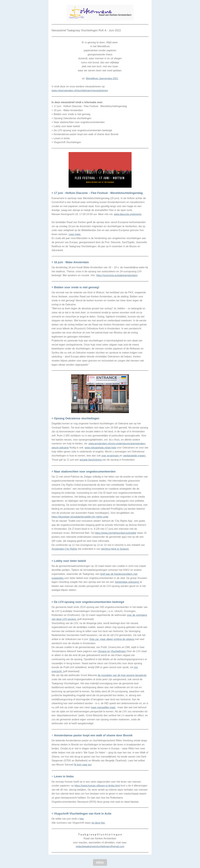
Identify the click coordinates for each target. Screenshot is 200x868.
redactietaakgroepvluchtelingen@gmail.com (100, 846)
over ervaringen (110, 456)
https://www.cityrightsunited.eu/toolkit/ (116, 533)
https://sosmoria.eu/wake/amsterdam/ (117, 275)
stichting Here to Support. (115, 549)
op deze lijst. (98, 823)
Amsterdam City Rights (64, 549)
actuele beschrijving (91, 460)
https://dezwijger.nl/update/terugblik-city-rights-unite (80, 517)
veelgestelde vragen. (135, 456)
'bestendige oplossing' (127, 582)
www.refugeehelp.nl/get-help (100, 448)
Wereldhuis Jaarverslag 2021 (102, 78)
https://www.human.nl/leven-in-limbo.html (97, 786)
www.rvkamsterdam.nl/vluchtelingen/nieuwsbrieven (80, 91)
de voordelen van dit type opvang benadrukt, (122, 675)
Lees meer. (75, 234)
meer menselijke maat (103, 707)
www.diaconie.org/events (128, 214)
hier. (82, 819)
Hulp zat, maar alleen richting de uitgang (112, 639)
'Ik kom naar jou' (83, 765)
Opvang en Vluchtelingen (112, 651)
